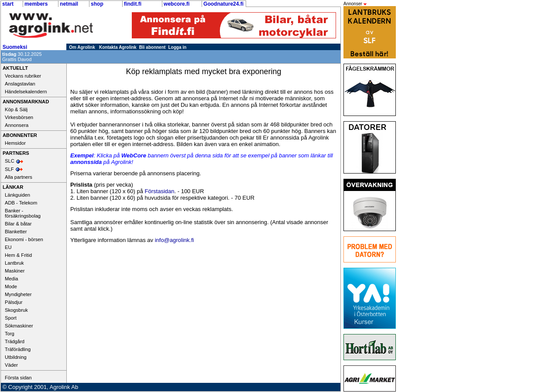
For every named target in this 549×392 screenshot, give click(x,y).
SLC (10, 161)
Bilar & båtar (18, 224)
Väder (11, 365)
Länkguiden (17, 195)
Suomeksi (15, 47)
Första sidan (18, 378)
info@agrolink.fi (175, 240)
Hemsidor (15, 143)
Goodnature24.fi (223, 4)
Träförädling (18, 349)
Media (11, 279)
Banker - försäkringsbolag (23, 213)
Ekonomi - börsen (24, 239)
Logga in (178, 47)
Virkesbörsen (19, 117)
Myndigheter (18, 294)
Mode (11, 286)
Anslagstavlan (20, 84)
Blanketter (16, 232)
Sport (11, 318)
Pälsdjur (14, 302)
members (36, 4)
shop (97, 4)
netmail (69, 4)
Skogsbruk (16, 310)
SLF (9, 169)
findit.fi (133, 4)
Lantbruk (14, 263)
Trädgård (15, 341)
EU (8, 247)
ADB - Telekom (21, 203)
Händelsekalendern (26, 92)
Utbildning (16, 357)
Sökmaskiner (19, 326)
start (8, 4)
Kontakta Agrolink (118, 47)
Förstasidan (160, 191)
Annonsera (17, 125)
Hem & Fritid (18, 255)
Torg (10, 334)
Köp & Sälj (16, 109)
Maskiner (15, 271)
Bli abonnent (153, 47)
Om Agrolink (82, 47)
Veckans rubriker (23, 76)
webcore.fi (177, 4)
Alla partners (19, 177)
